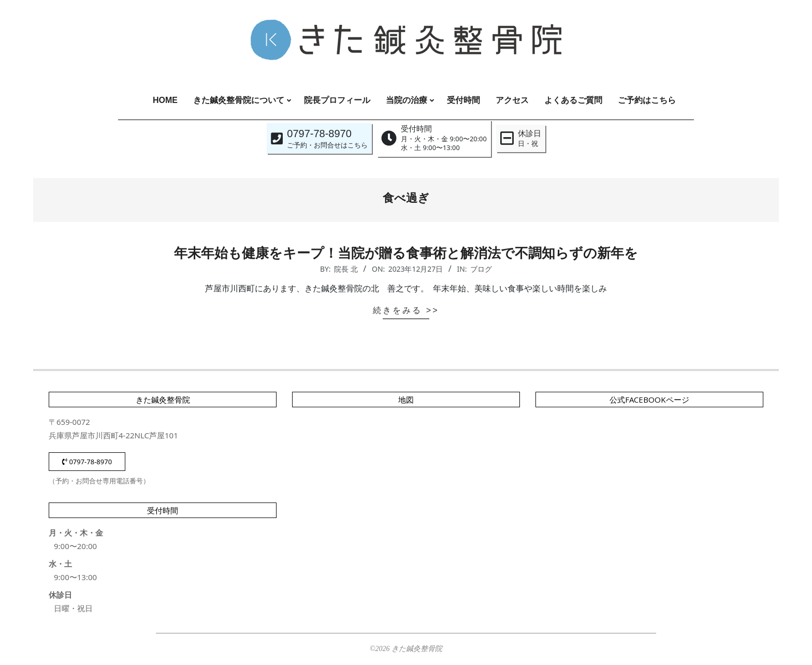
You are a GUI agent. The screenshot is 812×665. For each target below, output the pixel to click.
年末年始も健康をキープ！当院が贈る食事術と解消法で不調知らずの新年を (406, 253)
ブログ (481, 269)
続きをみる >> (406, 310)
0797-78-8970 (87, 462)
